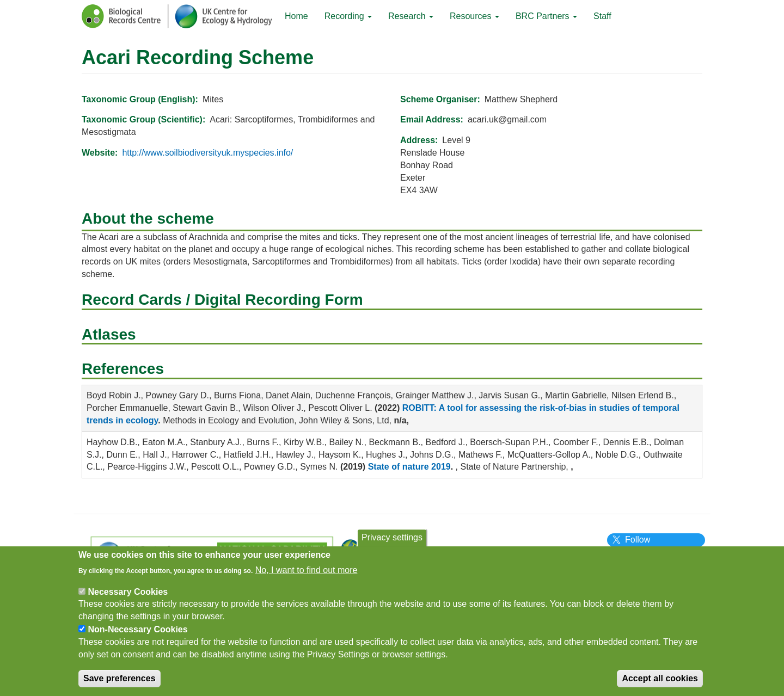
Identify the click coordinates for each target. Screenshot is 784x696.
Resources (474, 16)
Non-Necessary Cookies (137, 634)
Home (296, 16)
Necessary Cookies (128, 596)
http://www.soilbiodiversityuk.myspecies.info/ (207, 153)
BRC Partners (546, 16)
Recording (348, 16)
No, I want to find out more (307, 575)
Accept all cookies (660, 683)
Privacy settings (392, 542)
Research (411, 16)
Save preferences (120, 683)
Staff (602, 16)
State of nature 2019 (409, 467)
